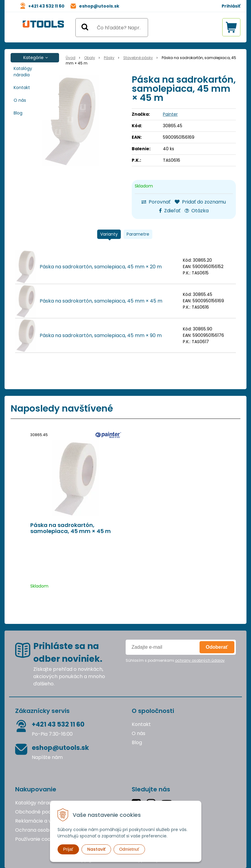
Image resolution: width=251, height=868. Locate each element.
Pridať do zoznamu (200, 202)
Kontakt (22, 88)
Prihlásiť (231, 6)
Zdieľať (170, 211)
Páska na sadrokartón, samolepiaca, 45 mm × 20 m (101, 267)
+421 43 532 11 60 (46, 6)
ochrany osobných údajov (200, 660)
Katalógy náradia (23, 72)
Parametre (138, 234)
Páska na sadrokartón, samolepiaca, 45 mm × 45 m (101, 301)
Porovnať (156, 202)
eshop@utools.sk (99, 6)
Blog (18, 113)
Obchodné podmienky (42, 812)
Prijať (68, 849)
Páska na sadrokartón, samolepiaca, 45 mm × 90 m (101, 335)
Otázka (197, 211)
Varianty (109, 234)
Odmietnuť (129, 849)
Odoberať (217, 647)
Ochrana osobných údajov (46, 830)
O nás (20, 100)
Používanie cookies (37, 839)
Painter (170, 114)
